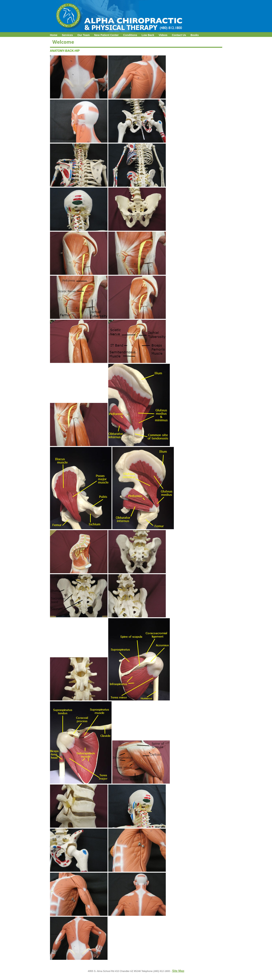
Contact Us (179, 35)
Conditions (130, 35)
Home (54, 35)
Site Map (178, 971)
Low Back (148, 35)
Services (67, 35)
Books (195, 35)
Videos (163, 35)
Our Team (83, 35)
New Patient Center (106, 35)
